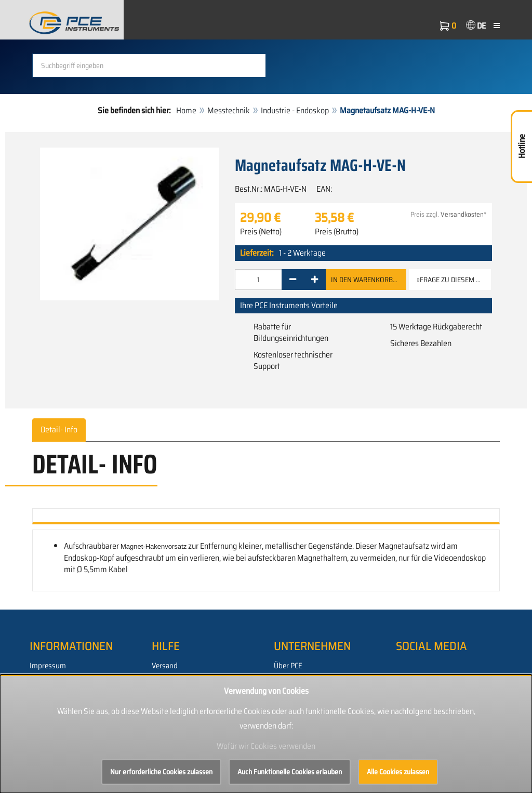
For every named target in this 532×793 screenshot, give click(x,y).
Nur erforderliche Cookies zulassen (161, 772)
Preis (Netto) (261, 232)
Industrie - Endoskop (295, 110)
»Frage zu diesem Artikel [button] (454, 280)
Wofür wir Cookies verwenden (266, 746)
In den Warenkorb (366, 280)
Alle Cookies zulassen (398, 772)
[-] (293, 280)
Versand (165, 666)
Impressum (48, 666)
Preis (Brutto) (337, 232)
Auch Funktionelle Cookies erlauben (290, 772)
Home (186, 110)
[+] (315, 280)
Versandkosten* (464, 214)
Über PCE (288, 666)
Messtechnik (229, 110)
